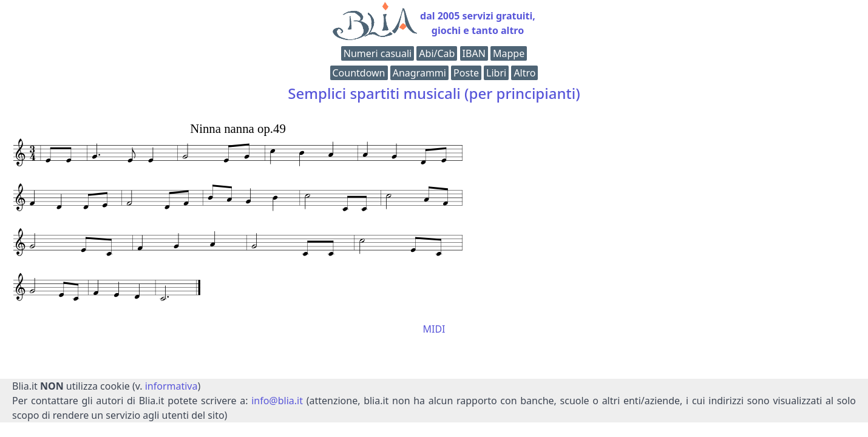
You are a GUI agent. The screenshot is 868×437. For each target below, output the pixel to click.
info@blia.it (277, 401)
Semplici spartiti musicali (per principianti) (434, 93)
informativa (171, 386)
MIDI (434, 329)
